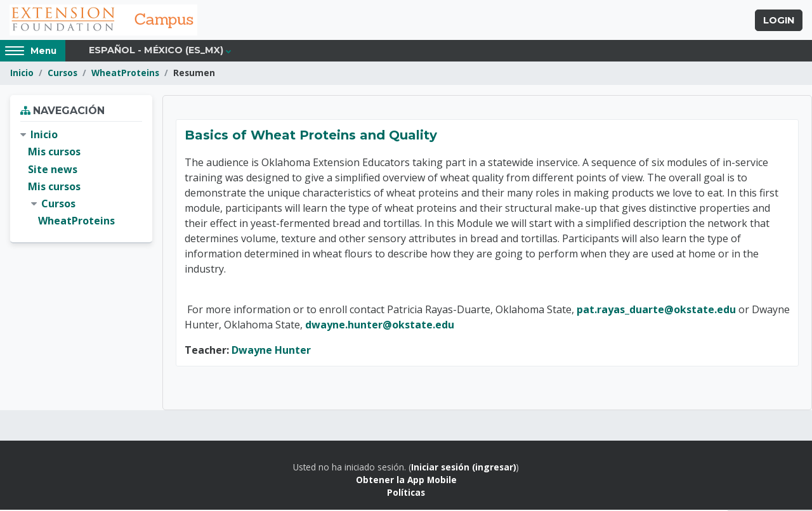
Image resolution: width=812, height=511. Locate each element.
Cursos (62, 74)
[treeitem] (81, 180)
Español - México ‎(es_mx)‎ (156, 52)
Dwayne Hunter (271, 351)
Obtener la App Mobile (406, 482)
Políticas (406, 494)
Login (779, 21)
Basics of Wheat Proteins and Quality (311, 136)
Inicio (22, 74)
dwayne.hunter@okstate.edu (380, 326)
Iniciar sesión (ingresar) (464, 468)
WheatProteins (125, 74)
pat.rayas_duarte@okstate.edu (658, 311)
